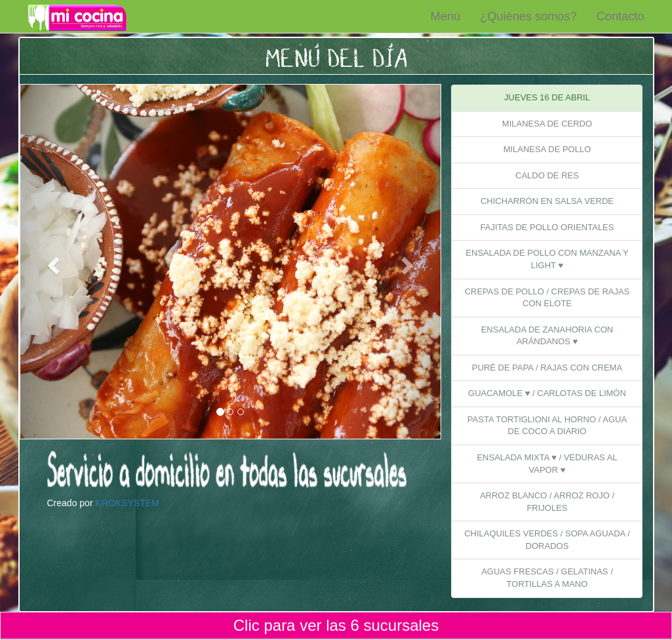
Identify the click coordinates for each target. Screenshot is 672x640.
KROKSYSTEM (127, 503)
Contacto (621, 16)
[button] (52, 262)
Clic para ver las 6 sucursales (336, 625)
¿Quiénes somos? (528, 16)
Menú (446, 16)
